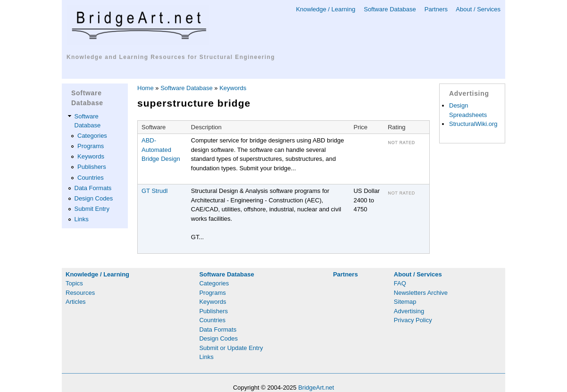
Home (146, 88)
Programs (91, 146)
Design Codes (94, 198)
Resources (80, 293)
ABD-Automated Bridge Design (161, 150)
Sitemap (405, 302)
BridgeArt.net (316, 388)
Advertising (409, 311)
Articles (76, 302)
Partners (436, 9)
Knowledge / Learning (325, 9)
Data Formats (93, 188)
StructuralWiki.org (473, 124)
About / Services (478, 9)
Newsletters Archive (421, 293)
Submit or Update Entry (231, 348)
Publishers (92, 167)
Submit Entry (92, 209)
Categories (92, 136)
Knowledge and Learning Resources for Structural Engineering (171, 57)
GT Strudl (154, 191)
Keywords (91, 156)
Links (82, 219)
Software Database (390, 9)
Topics (74, 283)
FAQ (400, 283)
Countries (91, 178)
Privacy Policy (413, 320)
